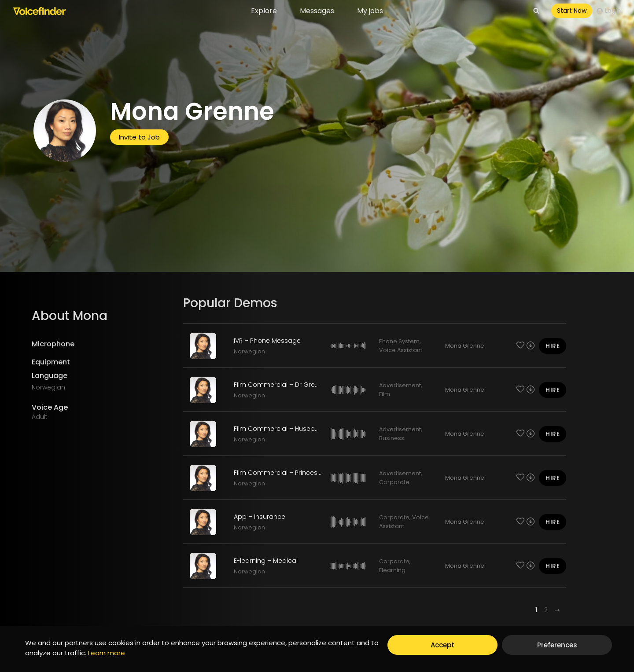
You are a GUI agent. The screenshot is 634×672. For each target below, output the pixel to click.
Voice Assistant (401, 350)
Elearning (392, 570)
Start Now (572, 11)
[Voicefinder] (39, 11)
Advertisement (400, 385)
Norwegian (249, 351)
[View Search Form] (536, 11)
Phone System (399, 341)
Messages (317, 11)
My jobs (370, 11)
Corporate (394, 482)
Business (392, 438)
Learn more (107, 653)
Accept (442, 645)
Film (385, 394)
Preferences (557, 645)
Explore (264, 11)
